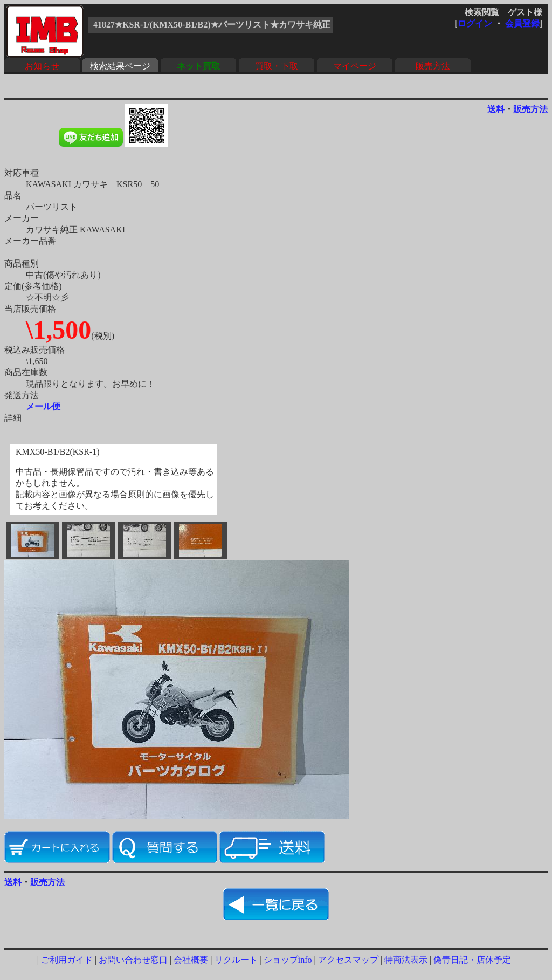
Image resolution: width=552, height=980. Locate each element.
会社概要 (191, 960)
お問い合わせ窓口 (133, 960)
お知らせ (42, 66)
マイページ (355, 66)
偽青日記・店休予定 (472, 960)
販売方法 (433, 66)
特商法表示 (406, 960)
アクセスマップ (348, 960)
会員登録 (522, 23)
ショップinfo (288, 960)
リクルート (236, 960)
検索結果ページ (120, 66)
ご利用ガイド (67, 960)
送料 (496, 109)
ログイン (475, 23)
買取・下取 (277, 66)
